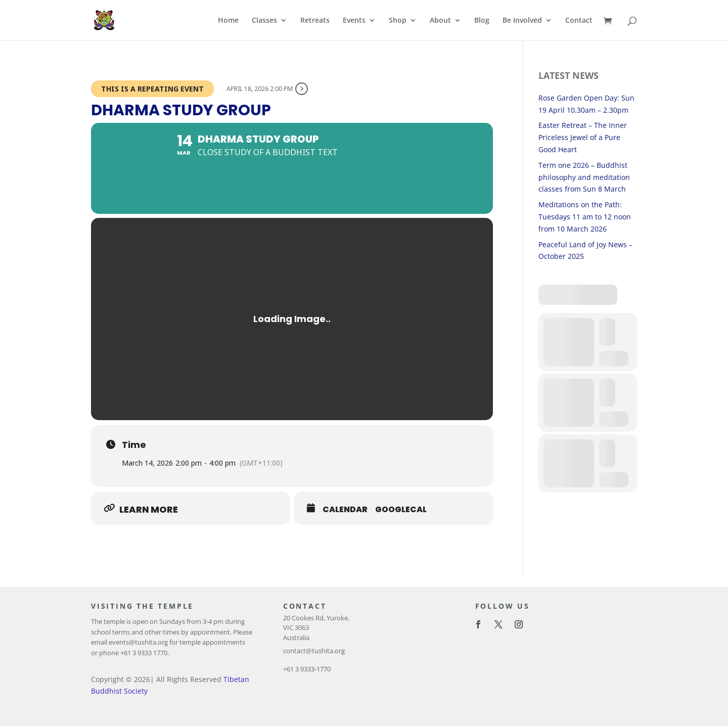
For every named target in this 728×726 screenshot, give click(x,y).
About (440, 21)
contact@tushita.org (314, 651)
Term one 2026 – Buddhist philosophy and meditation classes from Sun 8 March (584, 177)
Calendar (345, 510)
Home (228, 21)
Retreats (315, 21)
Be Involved (522, 21)
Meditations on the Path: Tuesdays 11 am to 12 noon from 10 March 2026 (585, 217)
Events (354, 21)
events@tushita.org (138, 642)
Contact (579, 21)
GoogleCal (401, 510)
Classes (264, 21)
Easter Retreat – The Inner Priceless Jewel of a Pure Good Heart (583, 137)
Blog (482, 21)
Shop (398, 21)
